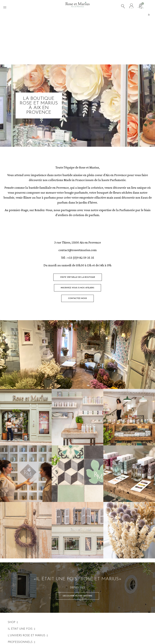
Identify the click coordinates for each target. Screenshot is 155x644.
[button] (78, 277)
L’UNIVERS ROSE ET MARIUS (28, 636)
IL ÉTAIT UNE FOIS (21, 629)
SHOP (13, 622)
